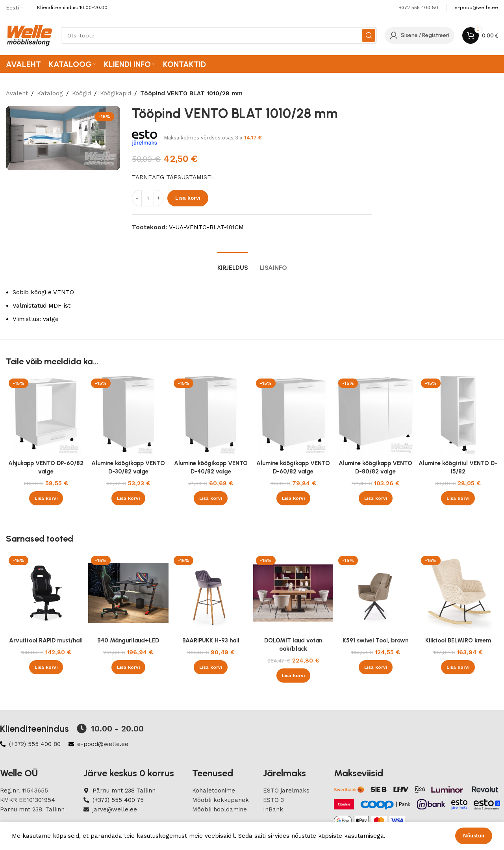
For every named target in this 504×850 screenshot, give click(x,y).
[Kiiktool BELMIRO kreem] (458, 593)
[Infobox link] (476, 8)
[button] (46, 498)
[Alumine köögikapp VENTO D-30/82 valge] (128, 416)
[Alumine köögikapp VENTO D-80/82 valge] (375, 416)
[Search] (219, 35)
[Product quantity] (148, 198)
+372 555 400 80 (419, 7)
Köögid (82, 93)
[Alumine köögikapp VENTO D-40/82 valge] (211, 416)
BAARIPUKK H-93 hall (211, 640)
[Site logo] (30, 35)
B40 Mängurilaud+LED (128, 640)
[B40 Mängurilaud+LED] (128, 593)
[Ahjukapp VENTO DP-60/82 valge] (46, 416)
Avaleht (17, 93)
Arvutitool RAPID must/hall (46, 640)
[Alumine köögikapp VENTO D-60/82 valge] (293, 416)
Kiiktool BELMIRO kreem (458, 640)
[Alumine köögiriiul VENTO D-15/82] (458, 416)
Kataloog (50, 93)
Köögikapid (116, 93)
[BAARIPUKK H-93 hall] (211, 593)
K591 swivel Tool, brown (375, 640)
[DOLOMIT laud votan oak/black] (293, 593)
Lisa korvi (188, 198)
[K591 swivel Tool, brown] (375, 593)
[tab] (233, 264)
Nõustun (474, 836)
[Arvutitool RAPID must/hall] (46, 593)
